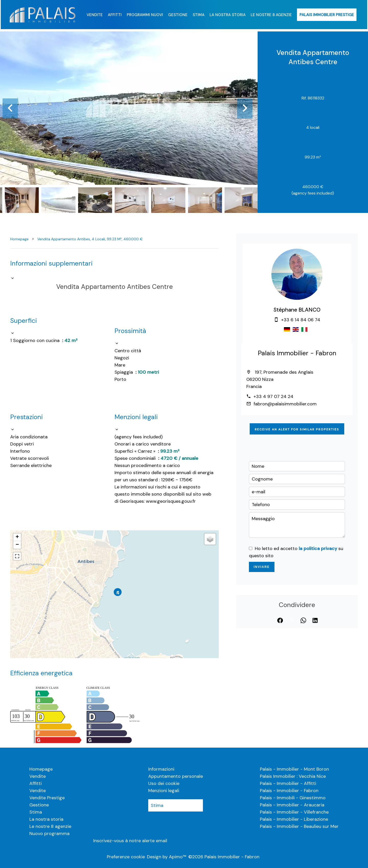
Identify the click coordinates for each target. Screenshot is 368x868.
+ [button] (17, 537)
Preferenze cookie (126, 857)
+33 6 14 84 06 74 (301, 320)
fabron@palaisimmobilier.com (285, 404)
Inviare (262, 567)
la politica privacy (318, 549)
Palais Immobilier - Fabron (297, 353)
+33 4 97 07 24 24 (273, 396)
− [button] (17, 545)
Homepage (19, 239)
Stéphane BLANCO (297, 310)
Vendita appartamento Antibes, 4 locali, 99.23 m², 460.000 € (90, 239)
